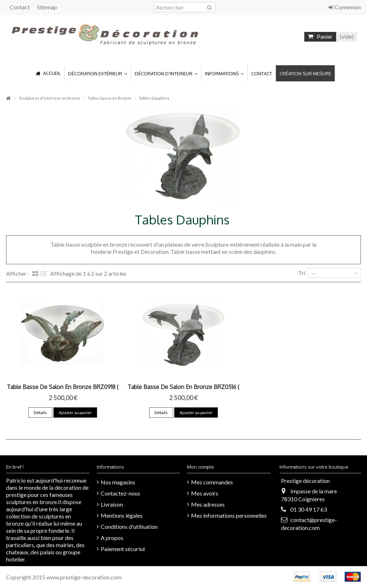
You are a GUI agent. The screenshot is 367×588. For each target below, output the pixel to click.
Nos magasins (118, 482)
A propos (112, 538)
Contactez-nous (120, 493)
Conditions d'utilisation (129, 527)
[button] (97, 73)
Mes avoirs (205, 493)
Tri (302, 273)
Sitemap (47, 7)
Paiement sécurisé (123, 549)
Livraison (112, 504)
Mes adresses (208, 504)
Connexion (345, 7)
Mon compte (201, 467)
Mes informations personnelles (229, 515)
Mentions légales (122, 515)
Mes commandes (212, 482)
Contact (20, 7)
